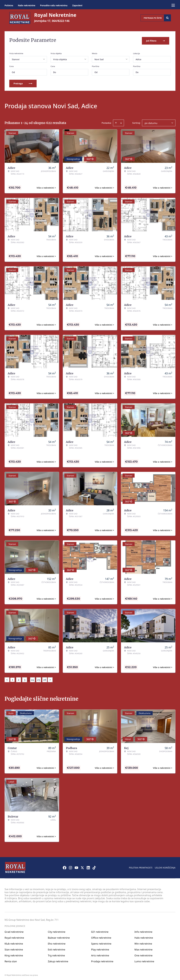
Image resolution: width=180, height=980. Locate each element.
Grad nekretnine (14, 931)
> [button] (50, 679)
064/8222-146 (61, 21)
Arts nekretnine (100, 954)
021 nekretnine (100, 931)
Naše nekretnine (27, 5)
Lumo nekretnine (144, 960)
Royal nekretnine (14, 937)
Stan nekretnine (14, 948)
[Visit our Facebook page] (65, 867)
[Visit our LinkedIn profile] (88, 867)
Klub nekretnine (14, 943)
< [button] (7, 679)
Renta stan (11, 960)
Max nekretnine (143, 948)
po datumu (151, 122)
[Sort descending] (121, 122)
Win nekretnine (143, 943)
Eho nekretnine (57, 943)
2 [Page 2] (19, 679)
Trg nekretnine (56, 954)
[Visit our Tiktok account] (94, 867)
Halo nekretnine (144, 937)
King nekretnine (14, 954)
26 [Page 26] (45, 679)
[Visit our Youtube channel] (76, 867)
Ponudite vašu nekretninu (54, 5)
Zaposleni (77, 5)
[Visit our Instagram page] (70, 867)
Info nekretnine (143, 931)
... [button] (29, 679)
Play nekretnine (100, 948)
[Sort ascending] (116, 122)
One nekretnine (143, 954)
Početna (9, 5)
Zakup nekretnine (58, 960)
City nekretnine (57, 931)
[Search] (167, 18)
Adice (138, 58)
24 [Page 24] (33, 679)
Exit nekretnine (57, 948)
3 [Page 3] (25, 679)
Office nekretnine (101, 937)
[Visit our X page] (82, 867)
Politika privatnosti (141, 867)
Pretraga (23, 82)
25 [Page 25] (39, 679)
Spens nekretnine (101, 943)
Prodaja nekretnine (102, 960)
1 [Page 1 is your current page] (13, 679)
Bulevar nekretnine (59, 937)
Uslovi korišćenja (165, 867)
